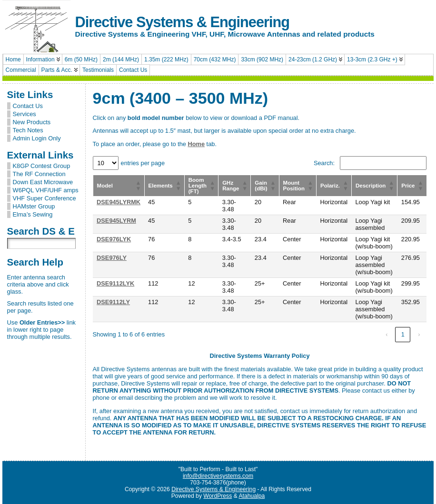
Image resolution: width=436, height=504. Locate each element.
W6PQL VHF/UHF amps (46, 190)
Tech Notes (28, 130)
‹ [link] (386, 334)
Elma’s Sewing (33, 214)
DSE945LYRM (116, 221)
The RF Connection (39, 174)
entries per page (143, 163)
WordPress (218, 496)
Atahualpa (252, 496)
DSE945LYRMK (119, 202)
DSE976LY (112, 258)
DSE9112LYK (115, 283)
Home (197, 144)
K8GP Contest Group (42, 166)
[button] (139, 186)
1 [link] (403, 334)
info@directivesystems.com (218, 476)
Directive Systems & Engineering (182, 22)
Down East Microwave (43, 182)
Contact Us (28, 106)
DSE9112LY (113, 302)
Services (25, 114)
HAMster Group (34, 206)
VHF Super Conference (45, 198)
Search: (324, 163)
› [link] (419, 334)
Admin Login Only (37, 138)
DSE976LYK (114, 239)
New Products (32, 122)
